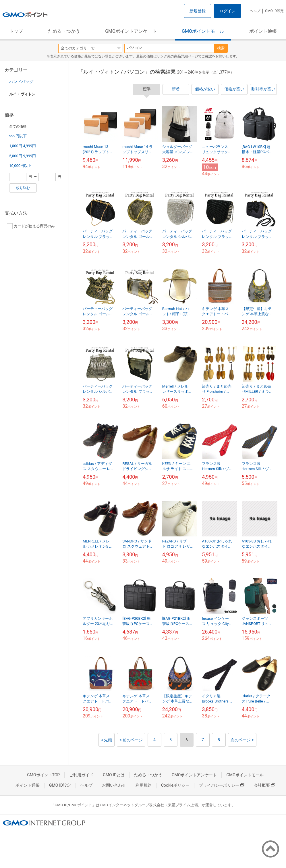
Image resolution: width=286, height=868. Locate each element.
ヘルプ (255, 11)
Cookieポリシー (175, 785)
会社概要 (264, 785)
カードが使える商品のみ (31, 226)
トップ (16, 31)
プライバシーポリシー (222, 785)
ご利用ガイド (81, 775)
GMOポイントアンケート (131, 31)
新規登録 (198, 11)
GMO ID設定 (274, 11)
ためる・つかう (64, 31)
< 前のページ (131, 740)
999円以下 (18, 136)
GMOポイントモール (203, 31)
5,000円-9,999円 (23, 156)
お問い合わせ (114, 785)
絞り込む (23, 188)
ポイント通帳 (263, 31)
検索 (221, 48)
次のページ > (242, 740)
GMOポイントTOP (43, 775)
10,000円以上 (20, 166)
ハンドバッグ (21, 82)
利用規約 (144, 785)
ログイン (227, 11)
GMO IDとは (114, 775)
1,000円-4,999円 (23, 146)
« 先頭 (107, 740)
